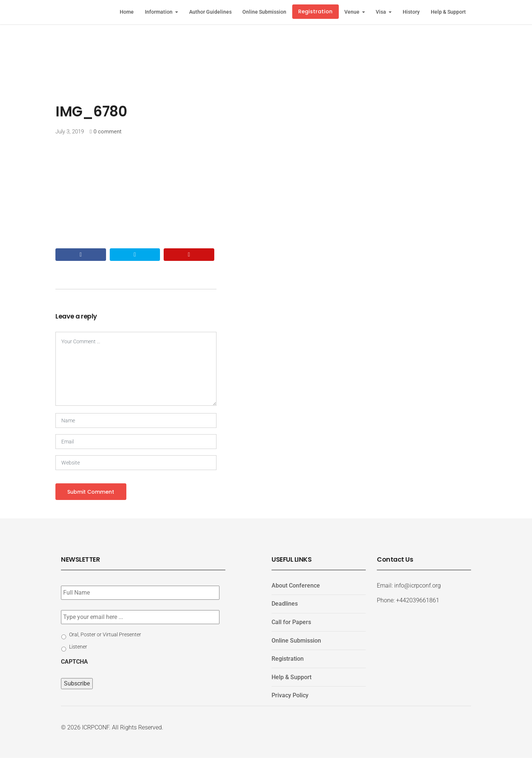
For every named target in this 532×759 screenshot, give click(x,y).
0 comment (108, 132)
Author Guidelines (210, 12)
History (411, 12)
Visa (381, 12)
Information (159, 12)
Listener (78, 647)
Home (127, 12)
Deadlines (285, 605)
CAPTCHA (74, 662)
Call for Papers (291, 623)
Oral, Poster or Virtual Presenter (105, 635)
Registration (315, 11)
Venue (352, 12)
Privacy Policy (290, 696)
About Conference (296, 586)
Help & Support (448, 12)
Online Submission (264, 12)
